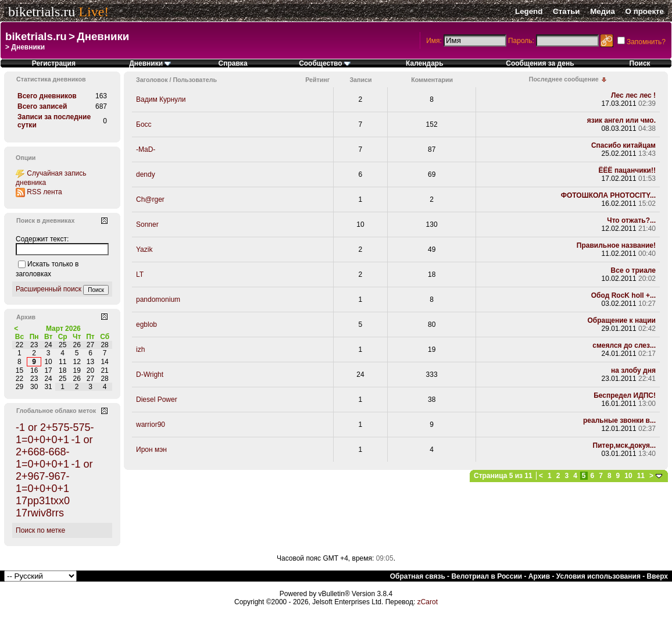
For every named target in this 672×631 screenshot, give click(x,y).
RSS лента (44, 192)
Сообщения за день (540, 63)
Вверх (657, 576)
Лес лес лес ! (633, 95)
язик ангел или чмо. (621, 120)
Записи (360, 80)
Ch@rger (150, 199)
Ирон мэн (151, 450)
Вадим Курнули (161, 99)
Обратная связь (418, 576)
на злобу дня (633, 370)
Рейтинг (317, 80)
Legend (529, 11)
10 (628, 476)
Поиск (640, 63)
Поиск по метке (40, 530)
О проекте (645, 11)
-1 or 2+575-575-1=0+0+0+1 (55, 434)
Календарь (425, 63)
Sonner (147, 224)
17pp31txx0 (43, 501)
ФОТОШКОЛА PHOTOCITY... (608, 195)
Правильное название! (616, 245)
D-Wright (150, 375)
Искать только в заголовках (47, 269)
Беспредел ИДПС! (625, 395)
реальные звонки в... (619, 420)
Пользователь (195, 80)
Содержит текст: (42, 239)
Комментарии (432, 80)
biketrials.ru (42, 12)
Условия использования (598, 576)
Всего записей (42, 106)
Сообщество (325, 63)
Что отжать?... (631, 220)
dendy (146, 174)
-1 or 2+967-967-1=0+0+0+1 (54, 476)
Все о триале (633, 270)
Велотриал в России (487, 576)
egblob (146, 325)
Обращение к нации (621, 320)
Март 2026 (63, 329)
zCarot (428, 602)
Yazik (144, 249)
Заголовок (152, 80)
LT (140, 274)
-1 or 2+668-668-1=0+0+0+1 (54, 452)
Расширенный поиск (49, 289)
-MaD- (146, 149)
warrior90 (151, 425)
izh (140, 350)
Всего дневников (47, 96)
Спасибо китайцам (623, 145)
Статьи (566, 11)
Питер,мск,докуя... (624, 445)
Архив (539, 576)
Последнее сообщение (564, 79)
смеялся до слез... (624, 345)
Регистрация (54, 63)
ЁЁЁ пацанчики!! (627, 170)
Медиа (603, 11)
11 (641, 476)
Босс (144, 124)
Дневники (103, 36)
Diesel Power (157, 400)
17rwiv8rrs (40, 513)
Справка (233, 63)
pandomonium (158, 300)
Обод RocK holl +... (623, 295)
